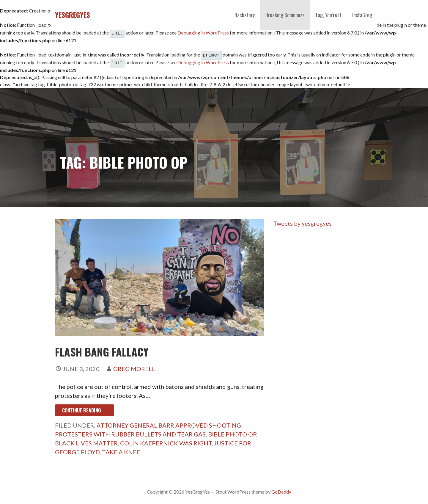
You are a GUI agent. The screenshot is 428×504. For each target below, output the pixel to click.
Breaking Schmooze (285, 15)
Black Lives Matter (86, 441)
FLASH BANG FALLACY (102, 349)
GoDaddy (281, 489)
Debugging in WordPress (203, 32)
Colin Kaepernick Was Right (166, 441)
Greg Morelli (135, 366)
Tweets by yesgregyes (302, 221)
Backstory (245, 15)
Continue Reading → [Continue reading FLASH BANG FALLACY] (84, 408)
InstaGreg (362, 15)
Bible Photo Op (232, 432)
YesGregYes (73, 15)
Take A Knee (121, 450)
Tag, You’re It (328, 15)
